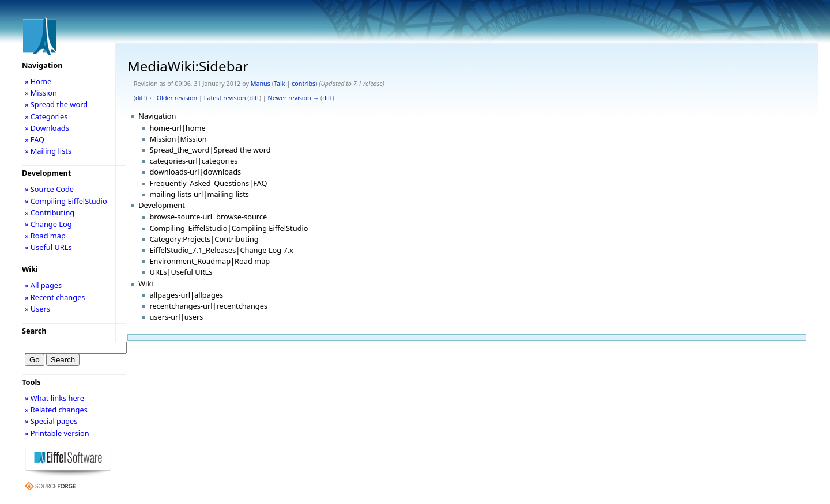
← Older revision (173, 98)
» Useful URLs (48, 247)
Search (34, 331)
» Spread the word (56, 104)
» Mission (41, 93)
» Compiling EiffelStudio (66, 201)
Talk (280, 84)
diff (140, 98)
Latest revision (225, 98)
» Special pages (51, 421)
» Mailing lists (48, 151)
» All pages (43, 285)
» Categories (46, 116)
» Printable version (57, 433)
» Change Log (48, 224)
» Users (37, 309)
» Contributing (50, 213)
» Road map (45, 236)
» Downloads (47, 128)
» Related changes (56, 410)
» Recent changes (55, 297)
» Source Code (49, 189)
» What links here (54, 398)
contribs (303, 84)
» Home (38, 81)
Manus (261, 84)
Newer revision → (294, 98)
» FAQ (35, 139)
